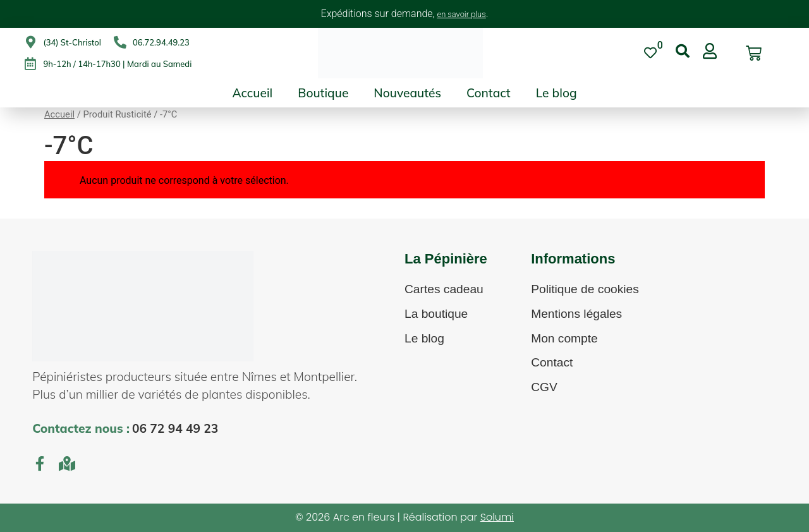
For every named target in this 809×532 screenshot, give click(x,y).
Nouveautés (407, 93)
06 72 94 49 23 (175, 428)
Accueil (252, 93)
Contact (489, 93)
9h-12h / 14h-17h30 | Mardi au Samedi (117, 64)
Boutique (323, 93)
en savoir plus (462, 14)
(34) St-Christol (72, 42)
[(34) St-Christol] (30, 42)
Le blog (557, 93)
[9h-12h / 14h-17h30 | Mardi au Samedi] (30, 64)
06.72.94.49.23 (161, 42)
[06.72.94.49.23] (120, 42)
